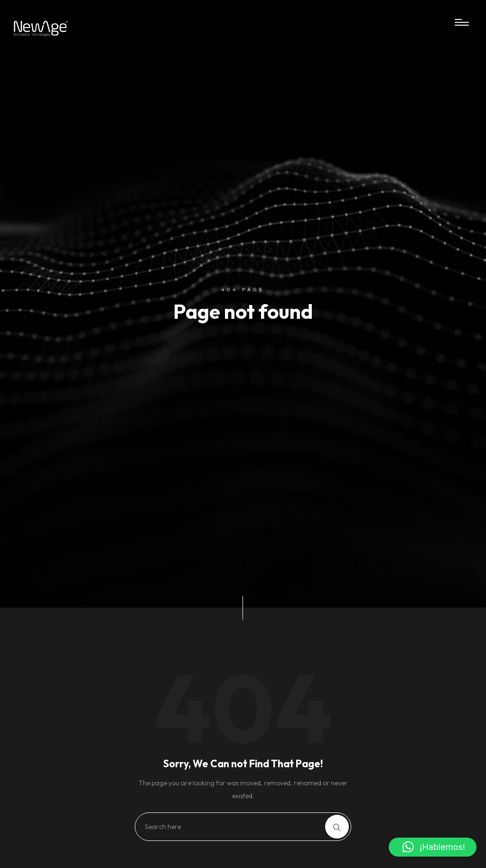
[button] (433, 847)
